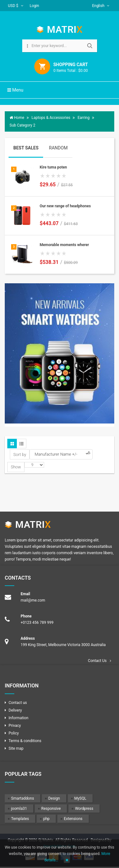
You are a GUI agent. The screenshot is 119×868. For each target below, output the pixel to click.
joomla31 (19, 809)
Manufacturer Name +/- (56, 454)
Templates (20, 819)
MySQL (80, 798)
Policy (14, 733)
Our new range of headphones (65, 206)
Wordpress (84, 809)
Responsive (51, 809)
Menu (15, 90)
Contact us (18, 703)
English (101, 6)
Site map (16, 748)
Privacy (15, 726)
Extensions (73, 819)
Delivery (15, 710)
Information (18, 718)
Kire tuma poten (53, 167)
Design (54, 798)
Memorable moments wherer (64, 245)
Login (35, 6)
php (46, 819)
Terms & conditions (25, 741)
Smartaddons (23, 798)
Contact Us (97, 661)
